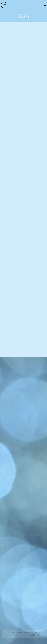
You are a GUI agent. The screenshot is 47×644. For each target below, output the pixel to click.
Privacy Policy (38, 635)
